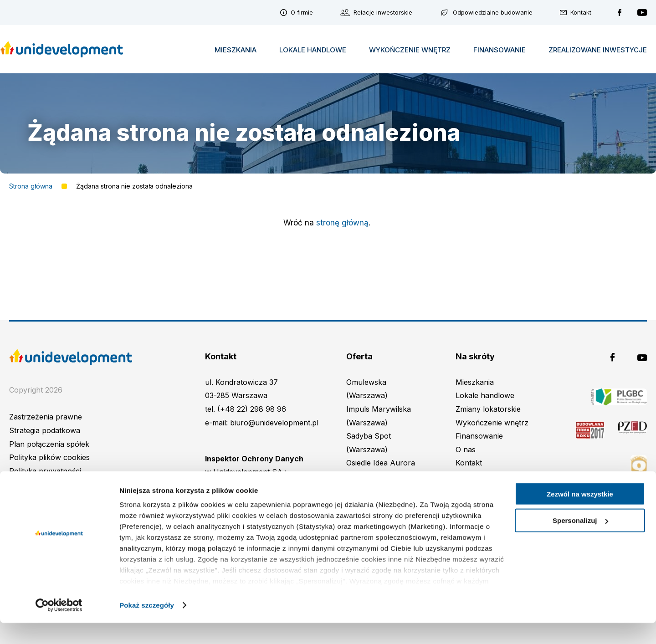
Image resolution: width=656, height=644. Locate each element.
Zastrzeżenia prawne (46, 417)
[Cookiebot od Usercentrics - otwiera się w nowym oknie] (59, 626)
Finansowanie (500, 50)
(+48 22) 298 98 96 (252, 409)
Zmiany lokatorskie (488, 409)
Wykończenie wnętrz (410, 50)
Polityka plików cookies (49, 457)
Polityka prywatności (45, 471)
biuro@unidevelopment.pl (274, 423)
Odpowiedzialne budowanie (493, 13)
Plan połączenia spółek (49, 444)
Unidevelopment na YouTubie (642, 13)
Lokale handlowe (313, 50)
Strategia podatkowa (45, 430)
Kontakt (581, 13)
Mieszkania (236, 50)
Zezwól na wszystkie (580, 515)
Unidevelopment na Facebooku (620, 13)
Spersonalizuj (580, 542)
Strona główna (31, 186)
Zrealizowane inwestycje (598, 50)
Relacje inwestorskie (383, 13)
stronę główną (342, 223)
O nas (466, 450)
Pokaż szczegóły (147, 626)
